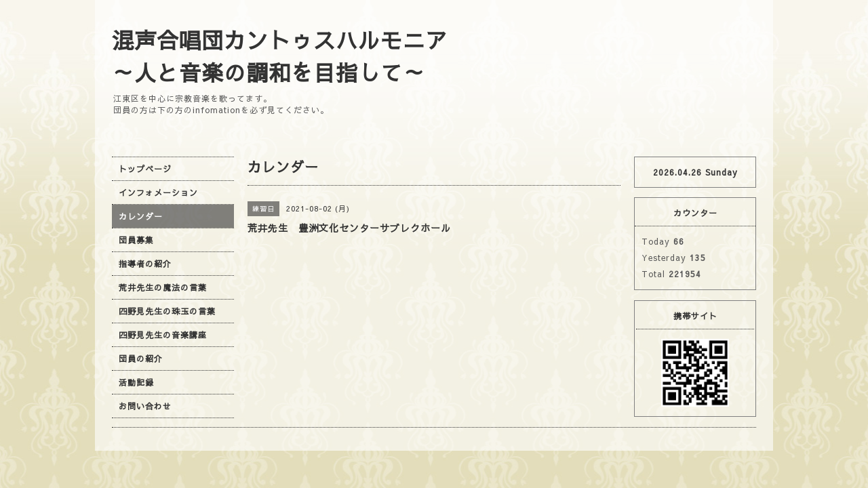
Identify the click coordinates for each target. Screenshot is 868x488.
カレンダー (141, 216)
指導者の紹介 (145, 264)
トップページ (145, 169)
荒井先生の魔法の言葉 (163, 287)
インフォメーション (158, 192)
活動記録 (136, 382)
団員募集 (136, 240)
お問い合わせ (145, 406)
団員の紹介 (141, 359)
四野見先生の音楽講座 (163, 335)
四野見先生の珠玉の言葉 (167, 311)
